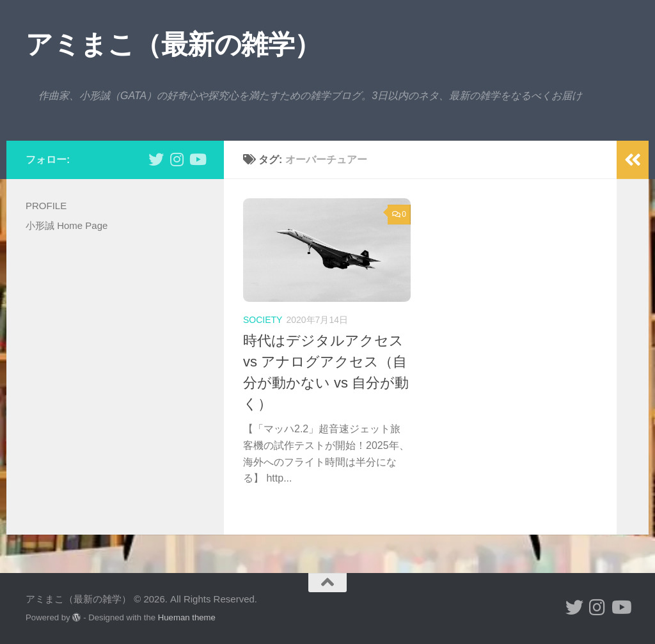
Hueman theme (187, 617)
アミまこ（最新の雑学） (173, 44)
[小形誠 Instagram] (177, 159)
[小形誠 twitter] (156, 159)
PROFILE (46, 206)
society (263, 320)
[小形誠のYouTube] (197, 159)
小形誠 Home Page (67, 225)
